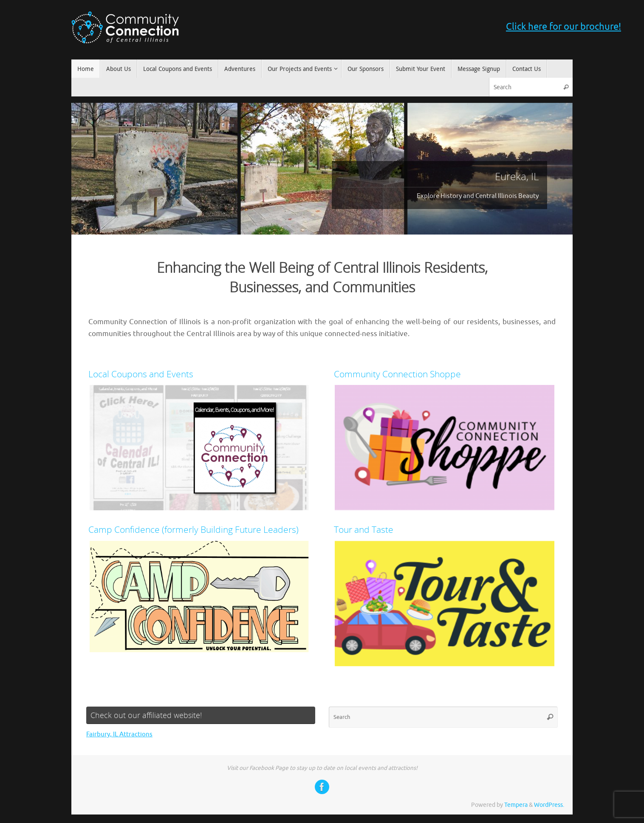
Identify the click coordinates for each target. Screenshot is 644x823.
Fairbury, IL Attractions (119, 734)
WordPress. (549, 805)
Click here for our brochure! (563, 27)
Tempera (516, 805)
